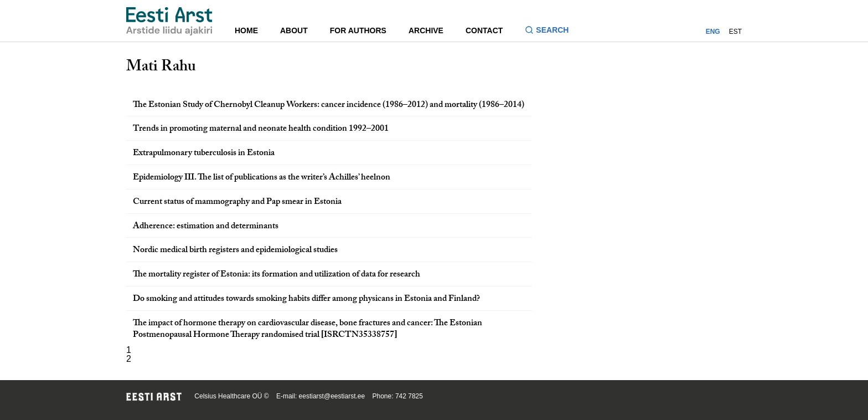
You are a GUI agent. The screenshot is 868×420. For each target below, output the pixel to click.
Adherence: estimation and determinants (206, 227)
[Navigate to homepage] (169, 21)
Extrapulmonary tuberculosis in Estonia (204, 154)
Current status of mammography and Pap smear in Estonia (237, 203)
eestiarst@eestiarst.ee (332, 396)
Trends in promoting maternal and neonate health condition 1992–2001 (261, 129)
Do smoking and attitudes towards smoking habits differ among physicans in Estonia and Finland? (306, 299)
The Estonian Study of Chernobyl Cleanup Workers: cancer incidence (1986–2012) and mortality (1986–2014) (329, 106)
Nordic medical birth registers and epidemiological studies (235, 251)
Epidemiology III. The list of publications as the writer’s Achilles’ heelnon (262, 178)
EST (735, 32)
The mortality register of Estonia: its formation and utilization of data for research (277, 275)
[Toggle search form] (551, 31)
